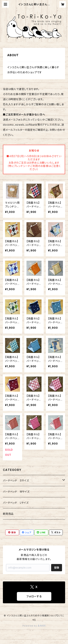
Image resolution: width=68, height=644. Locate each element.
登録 (57, 568)
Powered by (34, 626)
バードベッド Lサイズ (16, 503)
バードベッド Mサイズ (16, 492)
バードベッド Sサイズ (16, 480)
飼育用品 (8, 514)
